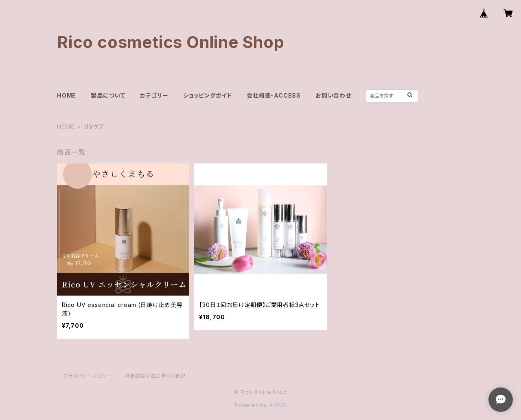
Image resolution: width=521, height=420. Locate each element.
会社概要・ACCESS (274, 95)
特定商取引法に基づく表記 (155, 376)
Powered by (260, 405)
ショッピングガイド (208, 95)
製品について (108, 95)
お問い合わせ (333, 95)
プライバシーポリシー (88, 376)
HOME (67, 95)
